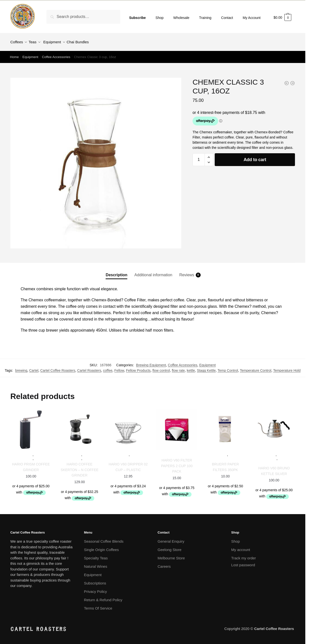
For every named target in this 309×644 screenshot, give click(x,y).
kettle (191, 368)
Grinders (43, 456)
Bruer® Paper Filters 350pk (226, 464)
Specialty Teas (96, 555)
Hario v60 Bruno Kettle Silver (274, 468)
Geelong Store (170, 547)
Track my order (244, 555)
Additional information (153, 272)
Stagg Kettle (206, 368)
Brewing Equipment (151, 362)
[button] (209, 154)
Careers (164, 563)
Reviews (187, 272)
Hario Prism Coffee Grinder (31, 464)
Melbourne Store (171, 555)
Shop (160, 18)
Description (116, 272)
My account (241, 547)
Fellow (119, 368)
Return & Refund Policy (103, 597)
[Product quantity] (199, 157)
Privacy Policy (95, 589)
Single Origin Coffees (101, 547)
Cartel (34, 368)
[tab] (116, 268)
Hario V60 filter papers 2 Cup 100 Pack (177, 463)
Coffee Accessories (56, 54)
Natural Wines (96, 563)
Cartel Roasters (89, 368)
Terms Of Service (98, 605)
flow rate (178, 368)
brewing (21, 368)
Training (205, 18)
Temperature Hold (287, 368)
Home (14, 54)
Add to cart (255, 157)
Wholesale (181, 18)
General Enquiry (171, 538)
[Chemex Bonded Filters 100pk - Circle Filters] (293, 80)
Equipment (30, 54)
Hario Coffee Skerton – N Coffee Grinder (80, 467)
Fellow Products (138, 368)
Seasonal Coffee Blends (104, 538)
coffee (108, 368)
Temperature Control (256, 368)
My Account (252, 18)
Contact (227, 18)
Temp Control (228, 368)
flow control (161, 368)
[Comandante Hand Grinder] (287, 80)
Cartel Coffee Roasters (58, 368)
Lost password (243, 562)
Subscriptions (95, 580)
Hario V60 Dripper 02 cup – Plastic (128, 464)
